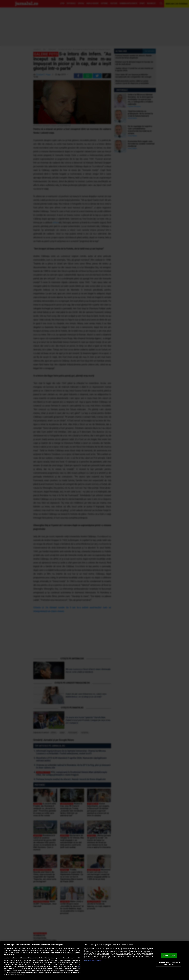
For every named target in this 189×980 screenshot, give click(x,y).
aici (79, 966)
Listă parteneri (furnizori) (93, 960)
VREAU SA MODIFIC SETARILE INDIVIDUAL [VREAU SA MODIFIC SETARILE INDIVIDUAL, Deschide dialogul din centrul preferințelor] (169, 963)
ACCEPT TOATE (169, 955)
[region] (94, 961)
